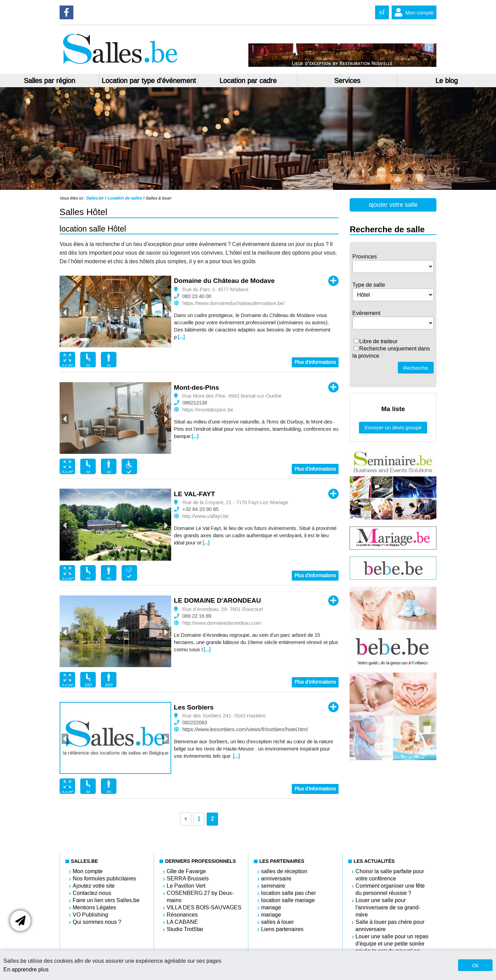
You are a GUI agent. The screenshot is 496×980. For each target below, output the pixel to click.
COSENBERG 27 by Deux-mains (200, 897)
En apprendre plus (26, 969)
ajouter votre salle (393, 205)
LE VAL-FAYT (194, 494)
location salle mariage (288, 900)
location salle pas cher (288, 893)
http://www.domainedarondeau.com (222, 623)
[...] (181, 337)
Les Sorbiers (194, 707)
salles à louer (277, 922)
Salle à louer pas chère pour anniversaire (390, 926)
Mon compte (413, 12)
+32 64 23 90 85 (200, 509)
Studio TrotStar (185, 929)
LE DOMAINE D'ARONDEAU (218, 600)
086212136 (195, 403)
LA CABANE (182, 922)
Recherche (416, 368)
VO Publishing (90, 915)
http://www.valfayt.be (205, 516)
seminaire (273, 886)
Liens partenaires (282, 929)
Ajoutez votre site (94, 886)
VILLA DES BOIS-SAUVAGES (204, 907)
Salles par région (49, 81)
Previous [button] (65, 313)
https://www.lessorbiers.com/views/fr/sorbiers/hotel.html (245, 729)
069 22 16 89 (197, 616)
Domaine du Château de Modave (224, 281)
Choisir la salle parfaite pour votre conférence (390, 875)
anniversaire (276, 879)
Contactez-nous (92, 893)
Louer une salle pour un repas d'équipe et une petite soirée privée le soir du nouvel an (392, 944)
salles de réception (284, 871)
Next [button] (166, 313)
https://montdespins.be (208, 410)
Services (347, 81)
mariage (271, 907)
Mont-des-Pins (197, 387)
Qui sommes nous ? (97, 922)
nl (382, 12)
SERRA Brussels (188, 879)
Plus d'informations (315, 362)
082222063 (195, 723)
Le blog (447, 81)
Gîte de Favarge (186, 871)
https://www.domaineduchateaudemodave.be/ (233, 303)
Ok (475, 965)
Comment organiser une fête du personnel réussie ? (390, 889)
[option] (115, 312)
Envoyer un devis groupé (393, 427)
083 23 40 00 (197, 296)
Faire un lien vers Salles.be (106, 900)
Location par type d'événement (149, 81)
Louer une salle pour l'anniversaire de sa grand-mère (388, 907)
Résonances (182, 915)
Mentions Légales (94, 907)
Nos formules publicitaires (104, 879)
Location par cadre (248, 81)
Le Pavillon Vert (186, 886)
